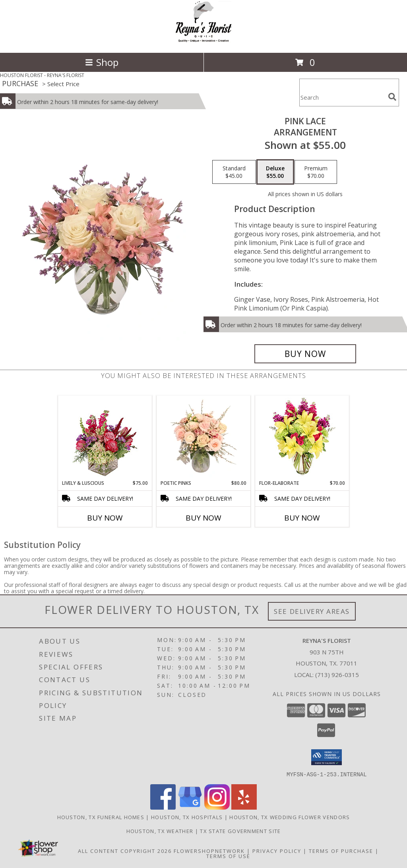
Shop (102, 62)
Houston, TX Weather (160, 831)
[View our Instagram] (217, 807)
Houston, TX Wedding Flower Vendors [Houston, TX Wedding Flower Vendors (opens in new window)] (290, 817)
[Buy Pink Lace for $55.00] (305, 354)
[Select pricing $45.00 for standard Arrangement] (234, 172)
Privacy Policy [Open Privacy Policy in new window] (277, 851)
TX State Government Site (240, 831)
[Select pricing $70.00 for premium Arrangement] (316, 172)
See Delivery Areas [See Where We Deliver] (312, 611)
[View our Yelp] (244, 807)
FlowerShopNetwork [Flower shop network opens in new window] (209, 851)
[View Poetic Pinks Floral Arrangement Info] (204, 438)
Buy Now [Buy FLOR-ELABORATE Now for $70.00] (302, 518)
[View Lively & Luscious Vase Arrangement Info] (105, 438)
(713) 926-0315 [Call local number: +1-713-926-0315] (337, 675)
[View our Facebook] (163, 807)
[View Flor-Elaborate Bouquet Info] (302, 438)
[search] (392, 97)
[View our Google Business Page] (190, 807)
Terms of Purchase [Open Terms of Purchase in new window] (341, 851)
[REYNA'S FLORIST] (203, 41)
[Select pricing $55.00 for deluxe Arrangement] (275, 172)
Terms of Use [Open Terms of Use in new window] (228, 856)
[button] (327, 757)
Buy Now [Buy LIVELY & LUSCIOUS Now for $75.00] (105, 518)
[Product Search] (342, 97)
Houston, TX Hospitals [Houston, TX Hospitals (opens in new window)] (187, 817)
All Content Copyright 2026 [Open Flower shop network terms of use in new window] (125, 851)
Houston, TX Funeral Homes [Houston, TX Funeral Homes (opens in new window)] (101, 817)
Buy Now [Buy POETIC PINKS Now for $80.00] (203, 518)
